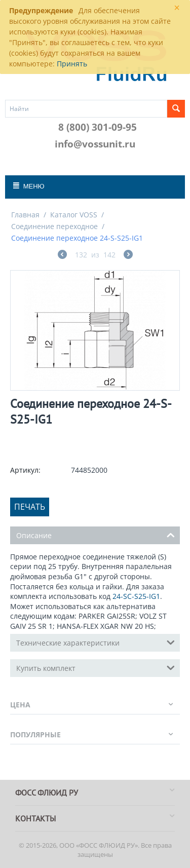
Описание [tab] (96, 535)
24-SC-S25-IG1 (136, 596)
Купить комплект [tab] (96, 667)
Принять (72, 64)
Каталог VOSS (74, 215)
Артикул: (25, 470)
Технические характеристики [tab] (96, 642)
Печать (30, 507)
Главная (25, 215)
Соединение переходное (54, 226)
